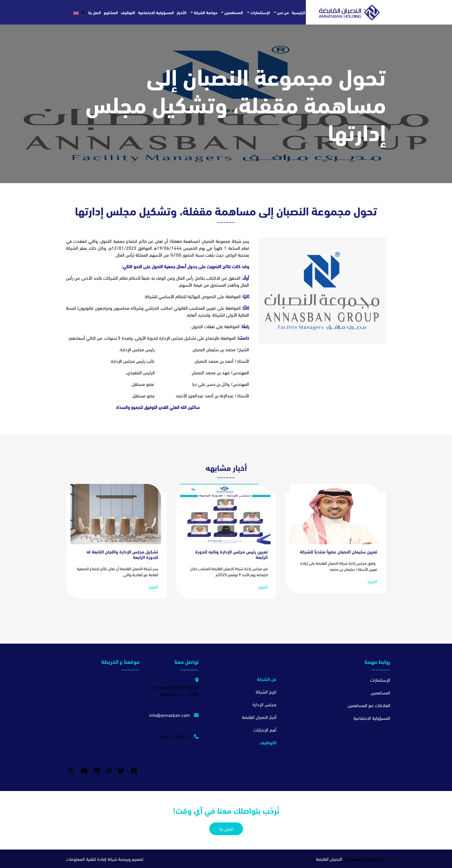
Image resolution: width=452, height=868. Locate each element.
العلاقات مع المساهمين (369, 705)
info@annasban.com (174, 715)
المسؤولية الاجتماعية (156, 12)
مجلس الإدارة (264, 704)
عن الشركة (267, 679)
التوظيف (128, 12)
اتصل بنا (95, 12)
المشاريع (111, 12)
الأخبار (182, 12)
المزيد (369, 573)
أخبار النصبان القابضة (259, 717)
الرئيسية (298, 12)
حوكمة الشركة (205, 12)
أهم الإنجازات (265, 729)
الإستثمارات (260, 12)
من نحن (282, 12)
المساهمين (233, 12)
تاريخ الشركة (266, 691)
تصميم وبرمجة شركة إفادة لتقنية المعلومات (105, 859)
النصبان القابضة (329, 859)
